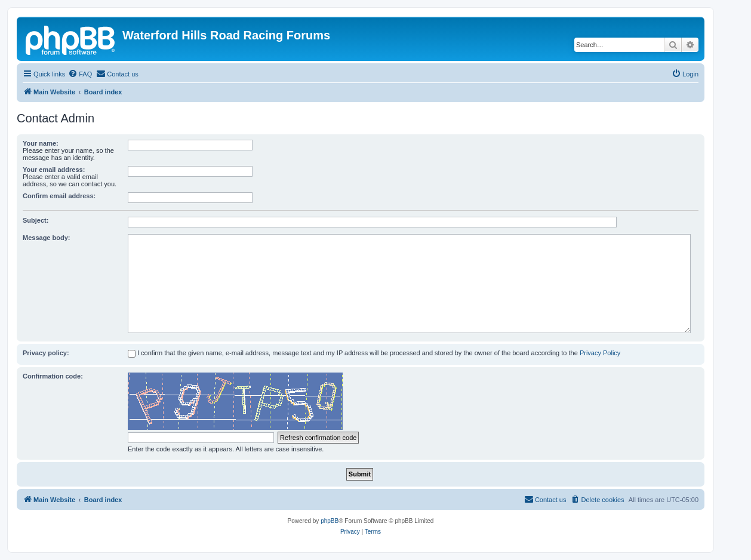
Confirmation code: (53, 376)
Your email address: (54, 170)
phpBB (330, 521)
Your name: (41, 143)
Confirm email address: (59, 196)
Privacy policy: (46, 353)
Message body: (46, 238)
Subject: (36, 220)
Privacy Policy (600, 353)
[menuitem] (80, 74)
